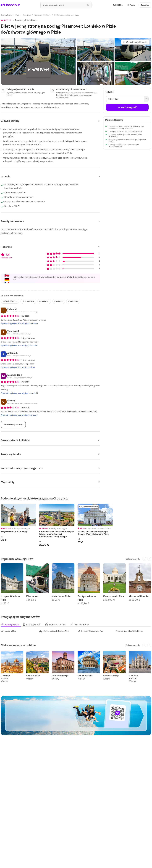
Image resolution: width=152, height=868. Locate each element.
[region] (18, 515)
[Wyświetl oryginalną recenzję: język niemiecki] (19, 323)
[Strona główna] (6, 15)
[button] (131, 5)
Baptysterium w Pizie (87, 598)
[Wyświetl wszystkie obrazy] (135, 42)
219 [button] (9, 20)
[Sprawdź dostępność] (127, 107)
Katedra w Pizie (61, 596)
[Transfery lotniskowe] (42, 15)
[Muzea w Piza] (8, 631)
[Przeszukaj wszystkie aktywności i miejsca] (66, 5)
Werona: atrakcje (111, 676)
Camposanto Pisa (114, 596)
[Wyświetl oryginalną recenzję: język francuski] (19, 345)
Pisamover (33, 596)
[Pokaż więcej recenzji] (13, 425)
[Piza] (17, 15)
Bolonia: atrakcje (60, 676)
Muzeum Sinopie (139, 596)
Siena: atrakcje (33, 676)
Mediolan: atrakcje (133, 677)
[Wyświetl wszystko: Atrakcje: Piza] (129, 631)
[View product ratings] (6, 20)
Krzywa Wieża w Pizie (10, 598)
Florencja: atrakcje (5, 677)
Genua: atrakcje (85, 676)
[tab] (12, 625)
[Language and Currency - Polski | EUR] (118, 5)
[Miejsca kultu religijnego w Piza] (54, 631)
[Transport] (27, 15)
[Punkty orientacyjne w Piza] (90, 631)
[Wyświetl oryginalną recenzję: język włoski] (18, 367)
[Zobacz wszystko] (133, 559)
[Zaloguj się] (145, 5)
